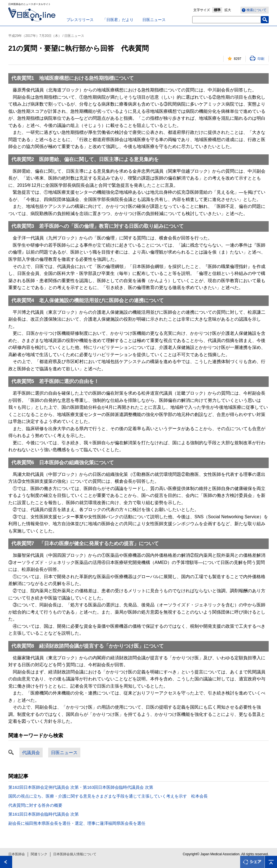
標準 (217, 10)
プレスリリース (80, 20)
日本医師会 (17, 854)
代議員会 (31, 753)
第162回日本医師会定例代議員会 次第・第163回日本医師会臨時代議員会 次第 (81, 787)
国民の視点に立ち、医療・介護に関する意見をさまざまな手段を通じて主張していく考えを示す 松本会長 (108, 796)
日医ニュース (154, 20)
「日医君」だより (118, 20)
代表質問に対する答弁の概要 (35, 805)
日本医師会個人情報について (75, 854)
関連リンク (39, 854)
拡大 (228, 10)
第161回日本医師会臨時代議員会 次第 (43, 814)
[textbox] (227, 20)
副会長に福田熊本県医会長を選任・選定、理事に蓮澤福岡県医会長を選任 (77, 823)
